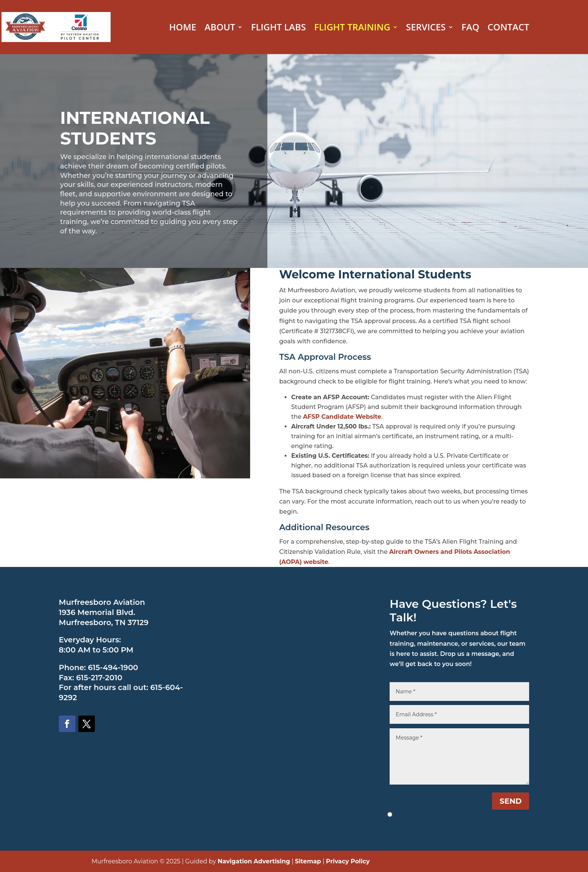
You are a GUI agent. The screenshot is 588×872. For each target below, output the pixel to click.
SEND (511, 801)
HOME (183, 29)
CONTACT (508, 29)
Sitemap (308, 861)
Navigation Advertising (254, 861)
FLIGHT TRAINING (352, 29)
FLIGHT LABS (278, 29)
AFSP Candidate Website (342, 417)
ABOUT (220, 29)
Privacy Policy (348, 861)
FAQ (471, 29)
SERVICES (426, 29)
